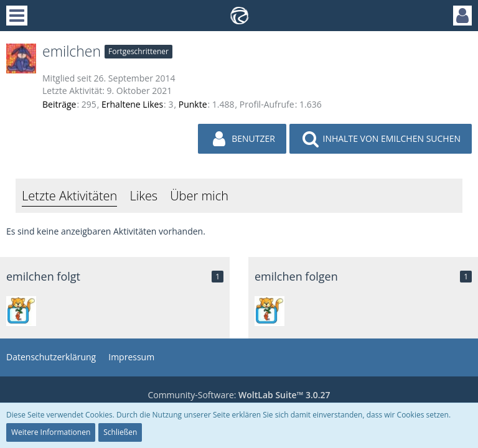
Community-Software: (239, 395)
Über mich (199, 196)
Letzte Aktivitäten (69, 196)
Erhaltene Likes (132, 104)
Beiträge (59, 104)
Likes (143, 196)
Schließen (120, 432)
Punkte (193, 104)
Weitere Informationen (51, 432)
